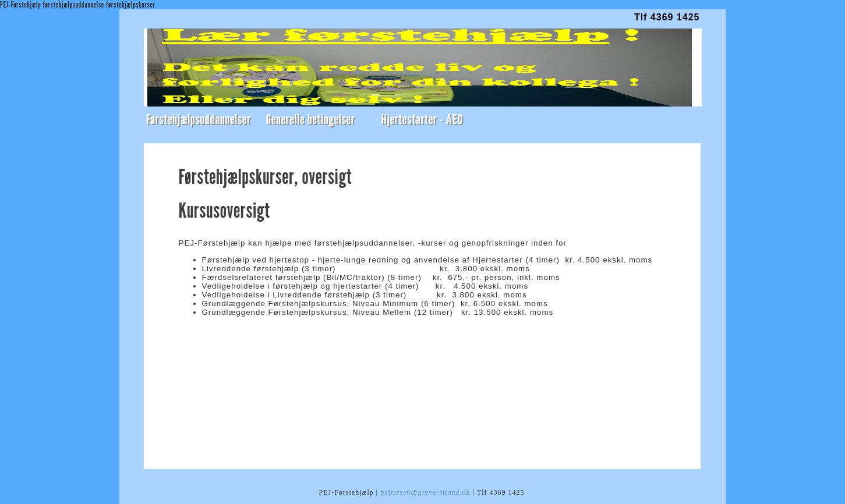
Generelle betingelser (310, 119)
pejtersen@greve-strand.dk (425, 492)
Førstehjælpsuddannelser (199, 119)
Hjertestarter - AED (423, 119)
